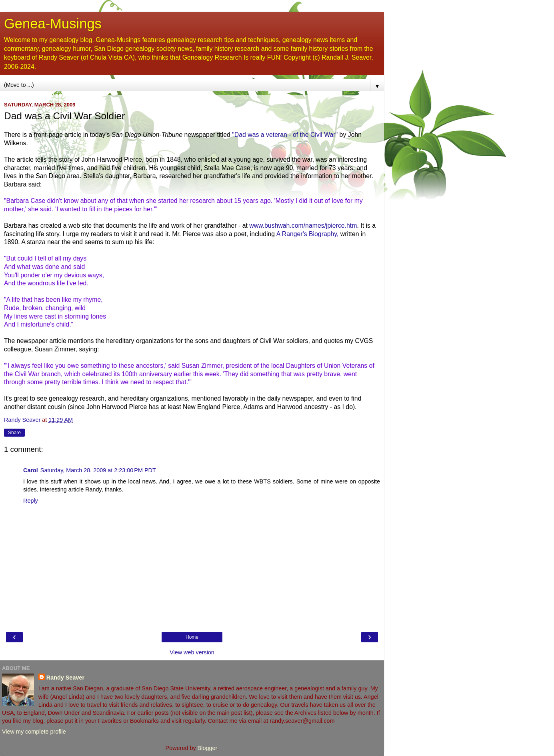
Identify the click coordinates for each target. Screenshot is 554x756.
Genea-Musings (53, 24)
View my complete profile (34, 732)
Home (192, 637)
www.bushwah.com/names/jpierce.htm (303, 226)
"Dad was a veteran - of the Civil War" (286, 135)
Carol (31, 470)
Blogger (207, 748)
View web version (192, 652)
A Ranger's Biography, (308, 234)
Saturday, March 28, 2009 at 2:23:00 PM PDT (98, 470)
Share (14, 433)
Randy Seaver (65, 678)
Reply (31, 501)
